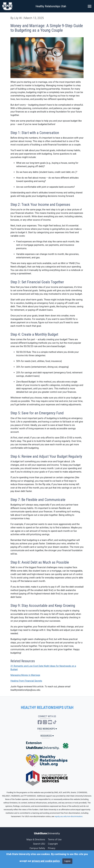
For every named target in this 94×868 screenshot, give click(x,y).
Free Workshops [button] (47, 729)
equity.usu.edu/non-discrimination (69, 816)
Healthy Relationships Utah (51, 6)
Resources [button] (47, 736)
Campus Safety (37, 848)
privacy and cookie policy (46, 861)
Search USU (39, 844)
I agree (67, 861)
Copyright (53, 844)
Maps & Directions (36, 840)
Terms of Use (55, 840)
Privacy (52, 848)
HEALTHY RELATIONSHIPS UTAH (47, 708)
